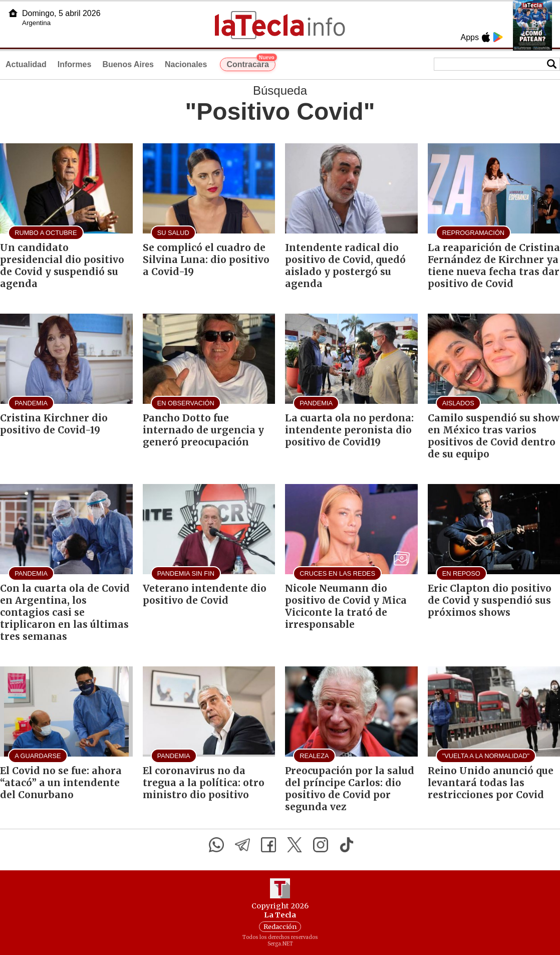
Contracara (251, 63)
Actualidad (26, 64)
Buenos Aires (128, 64)
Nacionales (186, 64)
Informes (75, 64)
